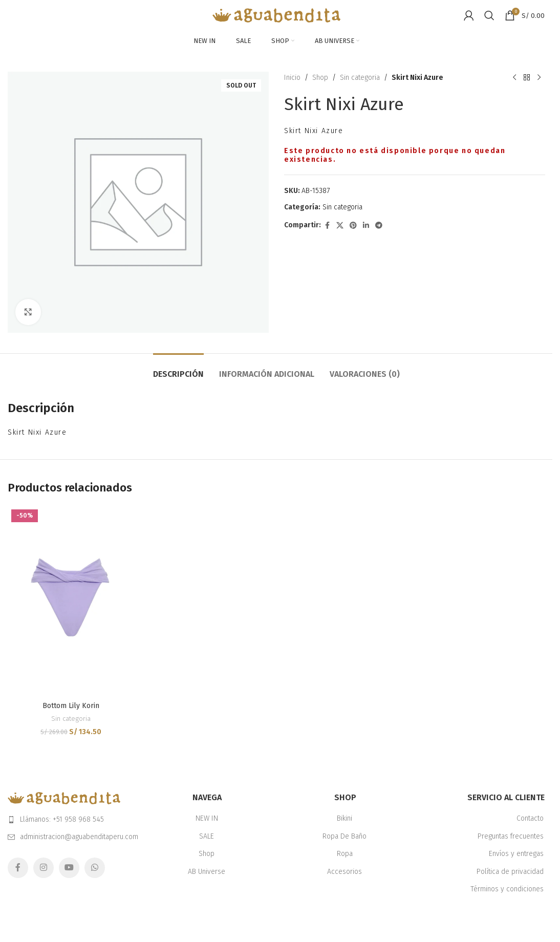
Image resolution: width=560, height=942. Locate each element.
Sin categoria (360, 78)
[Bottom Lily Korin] (71, 601)
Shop (320, 78)
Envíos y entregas (516, 854)
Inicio (292, 78)
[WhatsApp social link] (95, 868)
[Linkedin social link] (366, 226)
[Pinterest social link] (353, 226)
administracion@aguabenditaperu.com (79, 837)
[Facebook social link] (327, 226)
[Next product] (539, 78)
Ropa (345, 854)
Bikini (344, 818)
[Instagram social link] (44, 868)
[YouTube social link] (69, 868)
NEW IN (207, 818)
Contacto (530, 818)
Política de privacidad (510, 872)
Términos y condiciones (507, 889)
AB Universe (207, 872)
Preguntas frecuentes (511, 836)
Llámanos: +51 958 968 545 (62, 819)
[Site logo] (276, 15)
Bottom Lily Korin (71, 706)
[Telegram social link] (379, 226)
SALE (207, 836)
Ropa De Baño (344, 836)
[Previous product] (514, 78)
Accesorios (344, 872)
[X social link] (340, 226)
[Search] (489, 15)
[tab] (178, 369)
